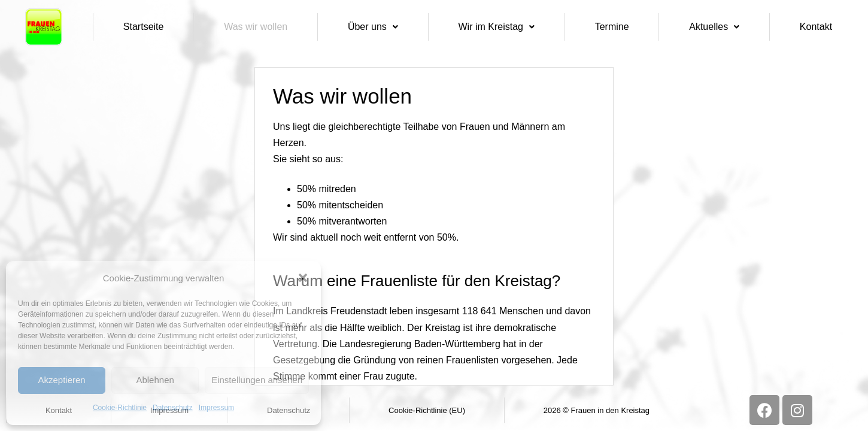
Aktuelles (714, 27)
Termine (612, 27)
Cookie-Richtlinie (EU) (427, 410)
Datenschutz (173, 408)
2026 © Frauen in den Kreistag (597, 410)
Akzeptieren (61, 380)
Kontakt (816, 27)
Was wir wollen (256, 27)
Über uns (373, 27)
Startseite (144, 27)
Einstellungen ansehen (257, 380)
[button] (303, 278)
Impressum (216, 408)
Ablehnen (155, 380)
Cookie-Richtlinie (120, 408)
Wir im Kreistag (497, 27)
